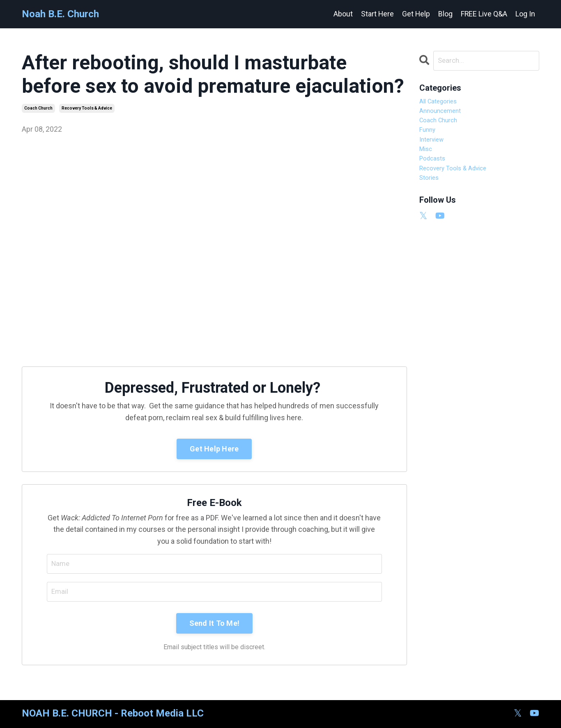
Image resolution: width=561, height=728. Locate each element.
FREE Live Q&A (484, 14)
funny (429, 139)
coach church (38, 108)
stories (431, 198)
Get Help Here (214, 449)
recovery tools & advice (87, 108)
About (342, 14)
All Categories (442, 103)
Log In (525, 14)
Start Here (376, 14)
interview (435, 150)
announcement (445, 115)
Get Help (415, 14)
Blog (445, 14)
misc (427, 162)
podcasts (435, 174)
